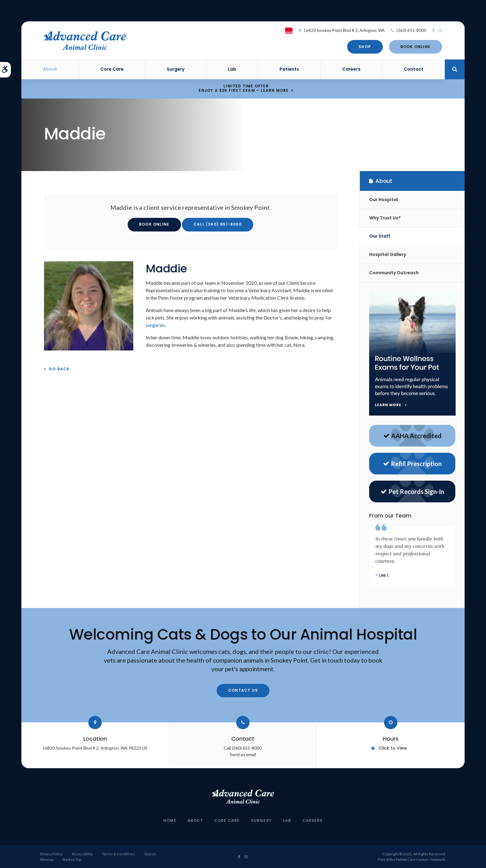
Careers (351, 69)
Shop (365, 47)
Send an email (243, 754)
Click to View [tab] (393, 748)
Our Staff (380, 236)
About (50, 69)
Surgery (176, 69)
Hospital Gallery (388, 254)
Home (170, 820)
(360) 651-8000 (411, 30)
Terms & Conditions (119, 854)
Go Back (59, 369)
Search (150, 854)
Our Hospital (384, 200)
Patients (289, 69)
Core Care (112, 69)
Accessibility (82, 854)
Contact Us (243, 690)
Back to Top (72, 859)
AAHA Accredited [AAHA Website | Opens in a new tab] (412, 436)
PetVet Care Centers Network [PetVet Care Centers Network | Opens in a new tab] (420, 859)
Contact (414, 69)
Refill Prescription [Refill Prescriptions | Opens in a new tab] (412, 464)
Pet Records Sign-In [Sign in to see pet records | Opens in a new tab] (412, 491)
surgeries (155, 325)
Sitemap (47, 859)
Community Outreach (394, 273)
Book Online (415, 47)
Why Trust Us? (385, 218)
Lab (232, 69)
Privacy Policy (51, 854)
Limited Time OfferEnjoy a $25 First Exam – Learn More (244, 89)
